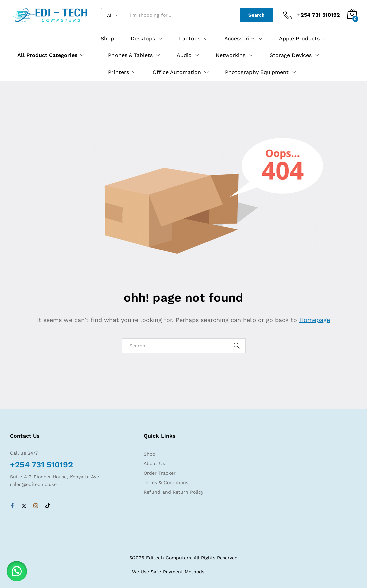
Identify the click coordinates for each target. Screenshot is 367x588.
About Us (154, 463)
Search (257, 15)
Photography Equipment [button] (257, 72)
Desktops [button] (143, 39)
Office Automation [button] (177, 72)
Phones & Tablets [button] (130, 55)
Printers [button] (119, 72)
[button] (17, 571)
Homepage (315, 320)
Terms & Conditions (166, 482)
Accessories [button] (240, 39)
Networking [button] (231, 55)
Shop (107, 39)
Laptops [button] (190, 39)
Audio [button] (184, 55)
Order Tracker (160, 473)
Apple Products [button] (299, 39)
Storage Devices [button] (291, 55)
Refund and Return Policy (174, 492)
